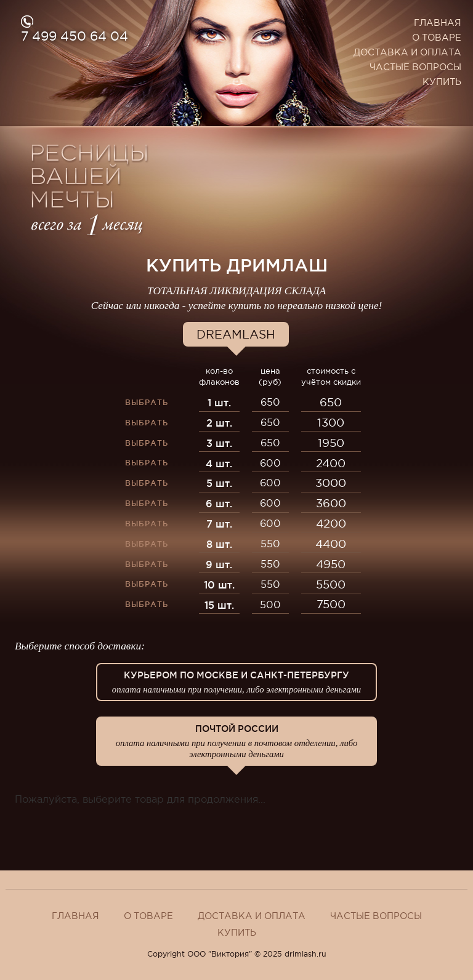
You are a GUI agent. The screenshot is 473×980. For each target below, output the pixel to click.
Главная (438, 23)
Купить (442, 82)
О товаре (437, 38)
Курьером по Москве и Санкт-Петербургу (236, 683)
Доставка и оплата (407, 52)
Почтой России (236, 742)
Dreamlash (236, 334)
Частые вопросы (415, 67)
